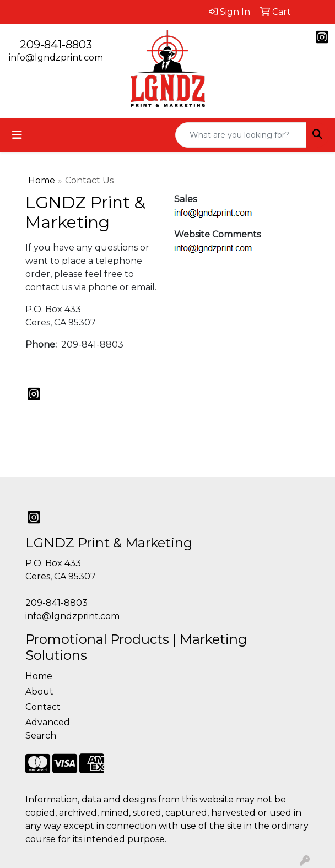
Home (42, 180)
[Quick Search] (241, 135)
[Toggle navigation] (17, 135)
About (39, 691)
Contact (43, 707)
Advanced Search (48, 729)
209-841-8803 (56, 45)
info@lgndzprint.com (56, 58)
